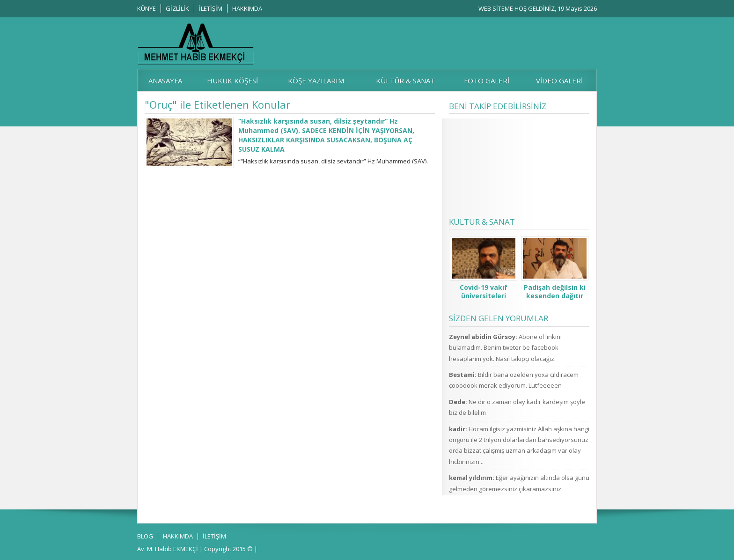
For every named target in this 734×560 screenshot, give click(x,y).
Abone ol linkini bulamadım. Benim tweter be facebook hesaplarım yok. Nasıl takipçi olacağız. (505, 348)
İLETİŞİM (211, 8)
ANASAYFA (165, 81)
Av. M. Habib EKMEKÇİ (168, 549)
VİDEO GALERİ (559, 81)
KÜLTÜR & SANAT (405, 81)
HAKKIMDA (247, 8)
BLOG (145, 536)
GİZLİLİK (177, 8)
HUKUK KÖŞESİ (232, 81)
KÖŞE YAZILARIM (316, 81)
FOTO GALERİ (487, 81)
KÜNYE (147, 8)
